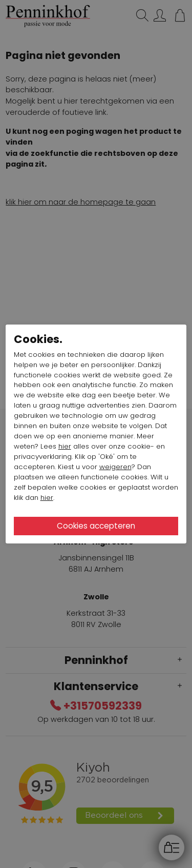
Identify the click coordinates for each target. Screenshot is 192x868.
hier (65, 446)
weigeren (115, 467)
